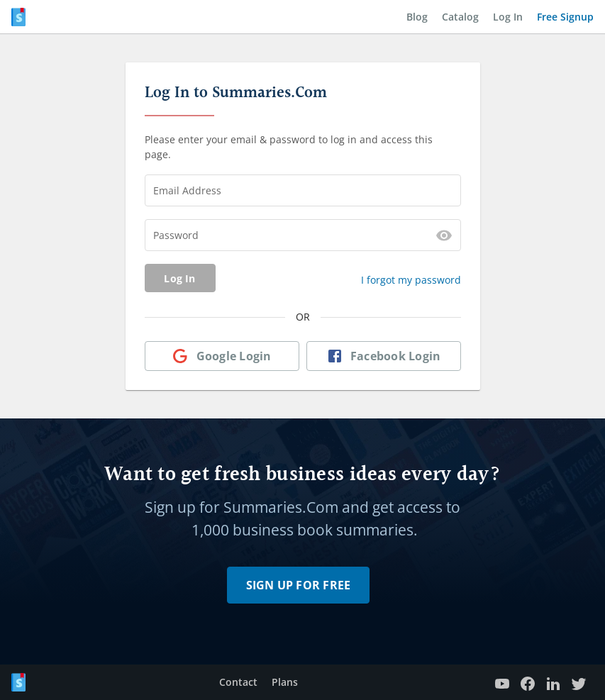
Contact (238, 682)
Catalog (460, 17)
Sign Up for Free (299, 585)
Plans (285, 682)
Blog (417, 17)
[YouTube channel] (502, 683)
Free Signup (565, 17)
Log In (508, 17)
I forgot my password (411, 280)
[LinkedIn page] (553, 683)
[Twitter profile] (579, 683)
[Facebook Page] (528, 683)
